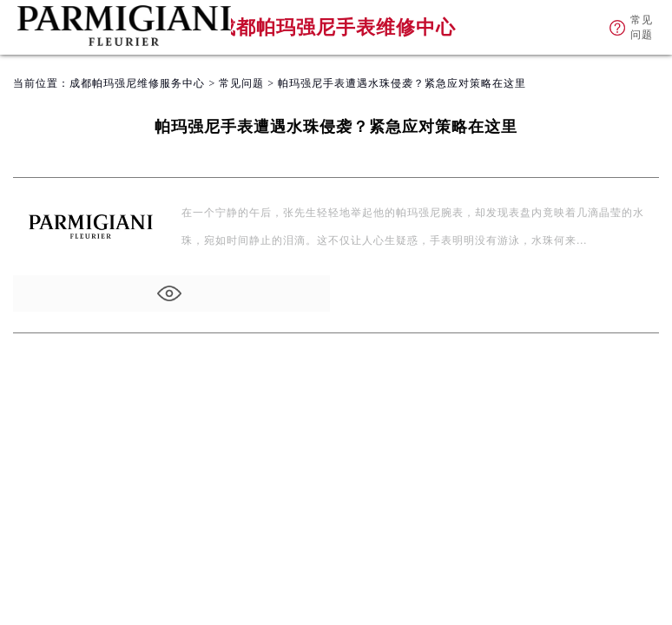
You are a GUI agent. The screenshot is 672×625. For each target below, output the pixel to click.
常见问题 (241, 83)
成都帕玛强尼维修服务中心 (137, 83)
